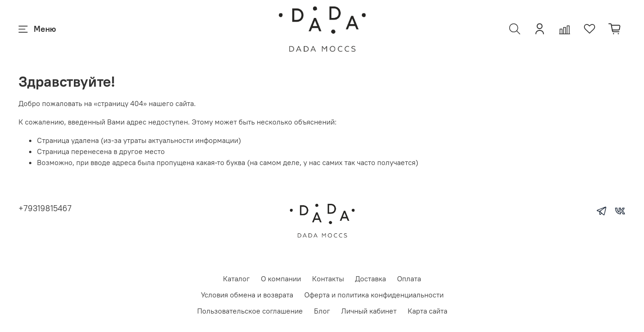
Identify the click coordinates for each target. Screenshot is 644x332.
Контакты (328, 279)
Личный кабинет (369, 311)
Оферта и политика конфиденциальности (374, 295)
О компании (281, 279)
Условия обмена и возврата (247, 295)
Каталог (236, 279)
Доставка (370, 279)
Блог (322, 311)
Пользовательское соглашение (250, 311)
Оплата (409, 279)
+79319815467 (45, 208)
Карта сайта (427, 311)
